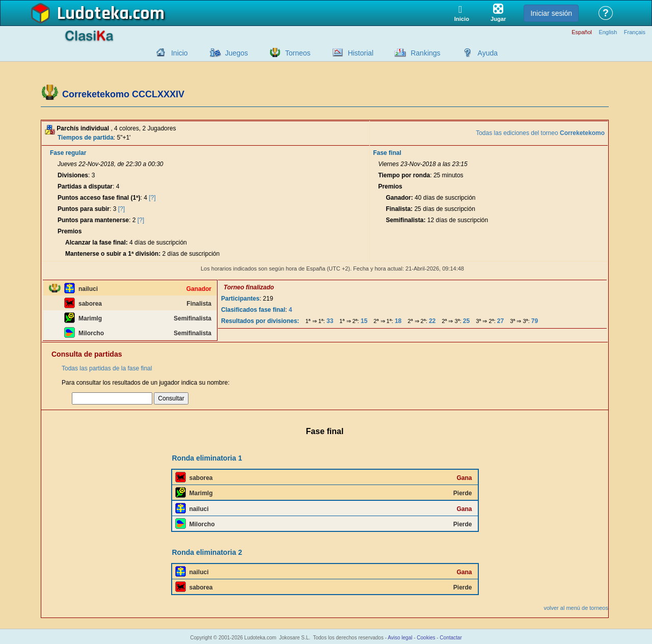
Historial (361, 53)
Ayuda (488, 53)
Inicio (180, 53)
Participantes (240, 299)
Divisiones (73, 175)
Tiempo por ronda (404, 175)
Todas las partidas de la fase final (107, 368)
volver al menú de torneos (576, 608)
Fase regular (68, 153)
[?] (152, 198)
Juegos (237, 53)
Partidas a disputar (85, 186)
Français (635, 32)
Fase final (387, 153)
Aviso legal (400, 638)
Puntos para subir (84, 209)
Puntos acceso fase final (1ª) (99, 198)
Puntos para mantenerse (93, 220)
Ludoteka (93, 14)
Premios (70, 231)
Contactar (451, 638)
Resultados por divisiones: (260, 321)
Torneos (298, 53)
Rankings (425, 53)
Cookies (426, 638)
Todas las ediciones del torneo (540, 133)
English (608, 32)
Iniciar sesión (551, 13)
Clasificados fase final (253, 310)
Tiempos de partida (86, 138)
